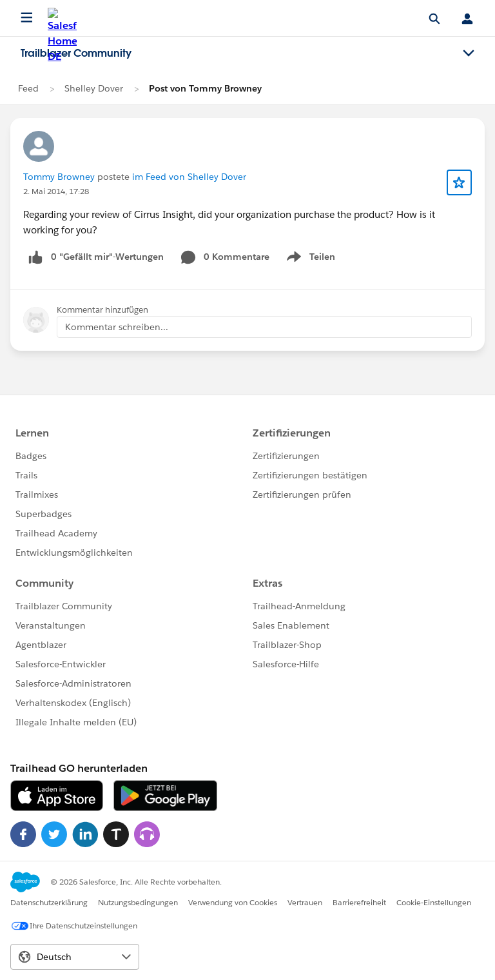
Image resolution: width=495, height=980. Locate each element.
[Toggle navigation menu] (469, 54)
